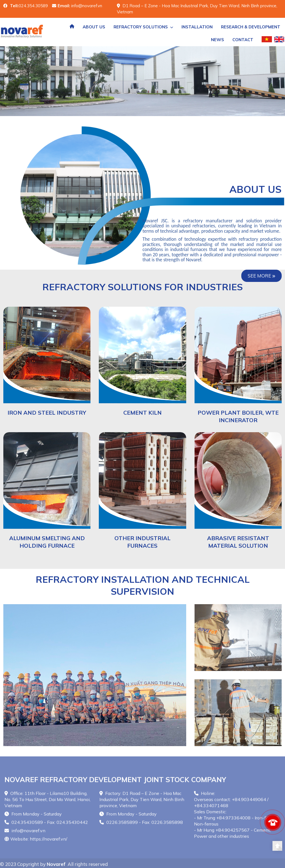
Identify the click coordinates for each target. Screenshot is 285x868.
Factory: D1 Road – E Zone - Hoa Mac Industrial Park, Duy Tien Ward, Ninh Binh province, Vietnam (142, 801)
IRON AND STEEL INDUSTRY (47, 413)
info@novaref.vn (25, 833)
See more (261, 276)
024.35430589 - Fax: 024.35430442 (46, 824)
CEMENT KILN (142, 413)
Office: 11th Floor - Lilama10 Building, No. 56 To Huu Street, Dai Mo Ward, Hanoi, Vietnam (47, 801)
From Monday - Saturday (33, 816)
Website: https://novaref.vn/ (36, 841)
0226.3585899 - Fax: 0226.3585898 (141, 824)
